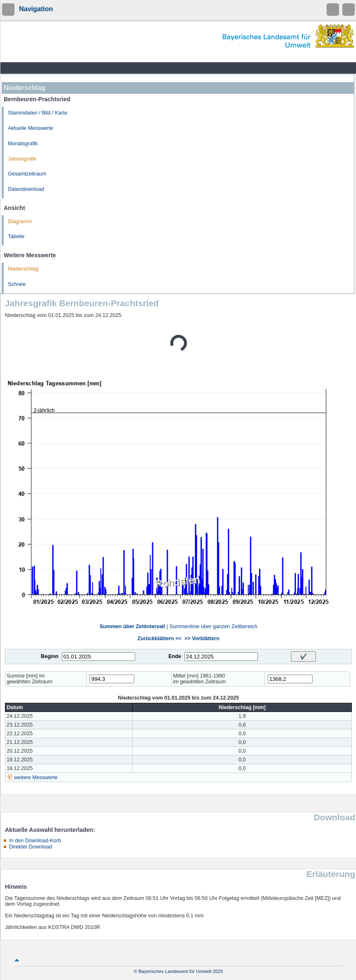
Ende (175, 656)
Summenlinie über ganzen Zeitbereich (213, 627)
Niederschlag (23, 269)
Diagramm (20, 222)
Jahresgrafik (22, 159)
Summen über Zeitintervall (132, 627)
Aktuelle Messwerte (30, 128)
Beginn (50, 656)
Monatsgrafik (23, 144)
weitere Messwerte (36, 778)
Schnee (17, 284)
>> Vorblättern (202, 639)
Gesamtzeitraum (27, 174)
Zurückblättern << (160, 639)
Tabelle (16, 236)
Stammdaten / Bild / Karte (38, 113)
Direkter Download (31, 847)
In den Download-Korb (35, 841)
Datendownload (26, 189)
